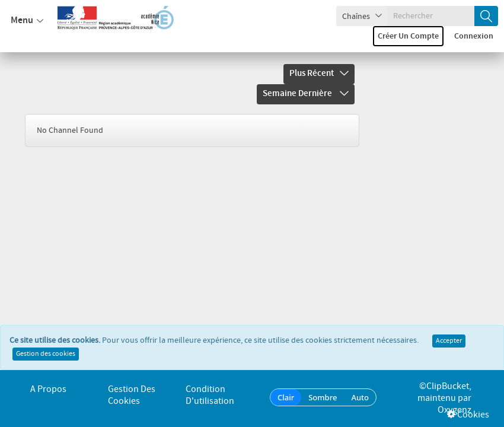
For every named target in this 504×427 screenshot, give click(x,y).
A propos (48, 389)
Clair (286, 397)
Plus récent (319, 74)
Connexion (474, 36)
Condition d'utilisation (210, 395)
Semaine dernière (306, 94)
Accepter (449, 345)
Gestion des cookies (46, 358)
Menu (27, 21)
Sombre (323, 397)
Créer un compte (408, 36)
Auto (360, 397)
